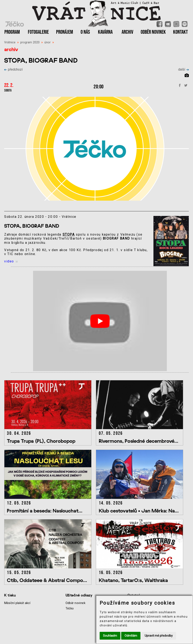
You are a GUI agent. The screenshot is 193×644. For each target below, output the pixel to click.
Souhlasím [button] (110, 636)
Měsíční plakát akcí (17, 603)
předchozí (13, 69)
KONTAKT (180, 32)
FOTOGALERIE (38, 32)
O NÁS (85, 32)
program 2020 (30, 42)
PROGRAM (12, 32)
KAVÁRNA (105, 32)
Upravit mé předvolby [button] (159, 636)
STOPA (69, 234)
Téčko (70, 608)
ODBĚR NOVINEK (153, 32)
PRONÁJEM (65, 32)
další (183, 69)
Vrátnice (10, 42)
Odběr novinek (76, 603)
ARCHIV (127, 32)
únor (48, 42)
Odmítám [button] (131, 636)
